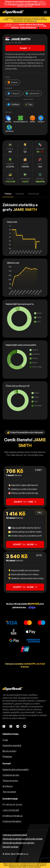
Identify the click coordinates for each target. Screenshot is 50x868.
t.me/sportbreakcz (12, 821)
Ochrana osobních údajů (15, 835)
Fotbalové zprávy (11, 775)
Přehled (8, 194)
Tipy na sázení (9, 792)
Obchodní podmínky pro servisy (18, 843)
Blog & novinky (9, 751)
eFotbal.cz (8, 786)
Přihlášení (7, 757)
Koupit (25, 48)
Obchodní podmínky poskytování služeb (23, 839)
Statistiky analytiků (12, 745)
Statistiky (20, 194)
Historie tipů (34, 194)
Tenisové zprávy (10, 781)
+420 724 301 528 (11, 810)
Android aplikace (28, 28)
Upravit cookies (10, 847)
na (25, 502)
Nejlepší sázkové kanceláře (16, 770)
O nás (5, 740)
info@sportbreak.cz (13, 816)
